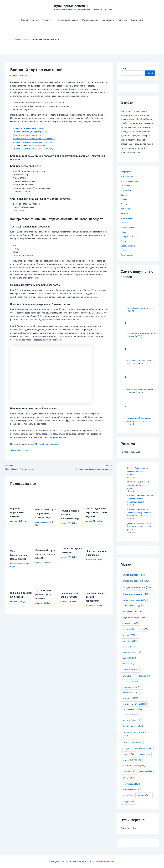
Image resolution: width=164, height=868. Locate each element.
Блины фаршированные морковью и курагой (35, 142)
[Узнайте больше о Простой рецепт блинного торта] (72, 584)
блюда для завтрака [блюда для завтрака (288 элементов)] (136, 584)
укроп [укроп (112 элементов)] (128, 798)
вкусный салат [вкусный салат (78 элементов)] (131, 626)
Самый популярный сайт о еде (101, 862)
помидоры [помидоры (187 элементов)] (130, 701)
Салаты (124, 241)
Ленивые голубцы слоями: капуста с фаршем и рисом (140, 530)
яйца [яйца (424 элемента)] (128, 805)
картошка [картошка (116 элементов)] (129, 650)
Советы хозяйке (90, 20)
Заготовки (126, 209)
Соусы (124, 250)
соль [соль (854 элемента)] (129, 781)
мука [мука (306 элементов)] (128, 679)
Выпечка (14, 522)
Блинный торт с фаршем (48, 444)
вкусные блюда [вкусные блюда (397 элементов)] (134, 620)
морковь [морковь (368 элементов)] (130, 673)
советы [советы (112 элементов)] (146, 774)
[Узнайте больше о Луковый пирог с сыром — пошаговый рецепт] (72, 498)
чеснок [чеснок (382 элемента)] (144, 798)
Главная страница (30, 20)
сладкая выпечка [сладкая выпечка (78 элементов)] (132, 763)
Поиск (123, 68)
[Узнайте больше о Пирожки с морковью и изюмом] (21, 497)
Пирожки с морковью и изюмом (18, 513)
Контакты (122, 20)
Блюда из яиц (127, 176)
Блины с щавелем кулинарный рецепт (31, 132)
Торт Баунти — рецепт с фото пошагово (44, 597)
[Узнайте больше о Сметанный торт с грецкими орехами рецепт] (46, 541)
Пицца (124, 232)
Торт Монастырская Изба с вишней (19, 558)
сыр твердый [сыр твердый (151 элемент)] (131, 787)
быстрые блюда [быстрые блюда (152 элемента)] (133, 615)
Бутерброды (127, 186)
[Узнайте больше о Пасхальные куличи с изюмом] (72, 541)
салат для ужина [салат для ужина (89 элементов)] (143, 752)
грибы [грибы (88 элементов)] (143, 632)
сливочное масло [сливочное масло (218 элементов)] (134, 769)
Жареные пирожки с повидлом (92, 558)
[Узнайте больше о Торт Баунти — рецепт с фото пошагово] (46, 582)
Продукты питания (130, 237)
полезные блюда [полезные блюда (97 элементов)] (132, 690)
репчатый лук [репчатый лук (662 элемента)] (133, 746)
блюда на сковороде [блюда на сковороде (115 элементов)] (134, 603)
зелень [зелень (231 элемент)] (129, 638)
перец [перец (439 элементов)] (145, 679)
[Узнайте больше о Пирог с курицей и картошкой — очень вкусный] (97, 497)
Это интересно (128, 255)
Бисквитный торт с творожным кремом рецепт (46, 514)
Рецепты (48, 20)
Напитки (125, 223)
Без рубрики (108, 20)
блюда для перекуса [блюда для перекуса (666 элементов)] (137, 590)
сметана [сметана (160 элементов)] (129, 774)
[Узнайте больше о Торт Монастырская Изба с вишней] (21, 542)
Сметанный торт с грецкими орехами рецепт (45, 557)
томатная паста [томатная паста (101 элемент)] (132, 792)
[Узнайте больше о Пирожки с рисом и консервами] (21, 584)
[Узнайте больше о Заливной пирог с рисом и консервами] (97, 584)
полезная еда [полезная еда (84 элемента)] (130, 685)
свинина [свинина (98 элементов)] (144, 757)
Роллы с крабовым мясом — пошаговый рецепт (141, 502)
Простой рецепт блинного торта (28, 135)
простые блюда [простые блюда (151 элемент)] (132, 723)
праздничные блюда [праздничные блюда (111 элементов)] (134, 707)
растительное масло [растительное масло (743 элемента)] (134, 737)
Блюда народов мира (68, 20)
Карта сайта (137, 20)
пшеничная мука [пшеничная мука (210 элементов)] (133, 729)
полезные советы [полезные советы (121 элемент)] (133, 696)
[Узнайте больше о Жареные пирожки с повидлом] (97, 542)
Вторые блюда (128, 190)
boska (130, 471)
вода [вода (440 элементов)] (128, 632)
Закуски (125, 213)
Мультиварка (127, 218)
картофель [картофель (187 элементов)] (130, 644)
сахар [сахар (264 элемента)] (128, 757)
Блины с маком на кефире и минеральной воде (36, 139)
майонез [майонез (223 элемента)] (129, 661)
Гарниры (125, 200)
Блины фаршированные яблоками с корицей (35, 149)
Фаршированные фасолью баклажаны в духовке (139, 474)
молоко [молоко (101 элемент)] (128, 667)
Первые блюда (128, 227)
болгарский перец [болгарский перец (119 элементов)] (133, 609)
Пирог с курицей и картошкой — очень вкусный (97, 513)
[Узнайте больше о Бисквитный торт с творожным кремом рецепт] (46, 498)
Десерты (48, 522)
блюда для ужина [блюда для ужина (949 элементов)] (136, 597)
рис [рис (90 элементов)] (126, 752)
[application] (52, 20)
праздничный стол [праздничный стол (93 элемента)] (132, 712)
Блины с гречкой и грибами (34, 145)
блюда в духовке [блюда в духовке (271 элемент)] (134, 578)
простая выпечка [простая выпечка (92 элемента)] (132, 718)
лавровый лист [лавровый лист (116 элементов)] (132, 655)
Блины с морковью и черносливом (30, 128)
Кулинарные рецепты (71, 6)
